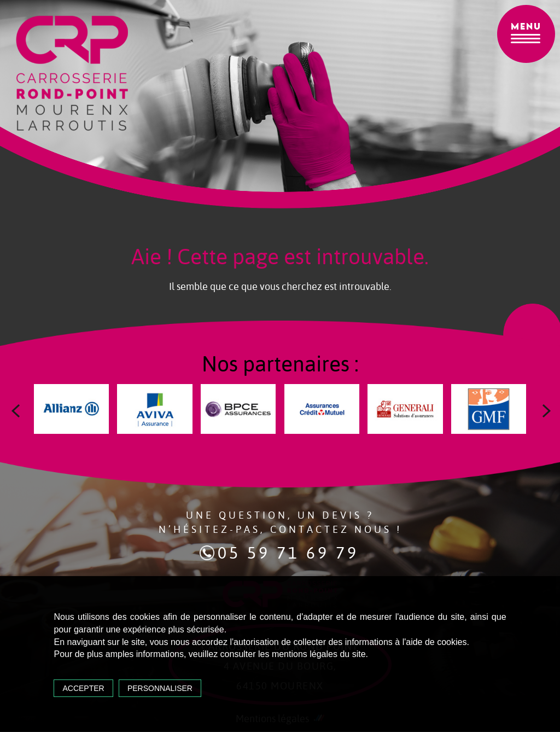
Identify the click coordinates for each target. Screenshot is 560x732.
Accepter (85, 687)
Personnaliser (162, 687)
